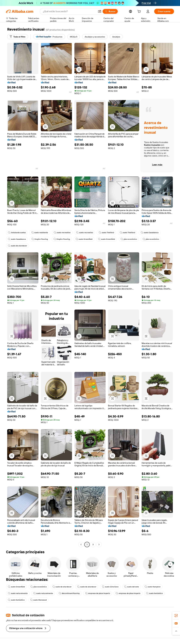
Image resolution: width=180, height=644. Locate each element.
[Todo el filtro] (18, 37)
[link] (176, 616)
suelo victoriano (110, 587)
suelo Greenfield (84, 239)
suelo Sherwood (38, 600)
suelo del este (132, 587)
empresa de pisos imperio (98, 593)
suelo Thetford (106, 233)
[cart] (140, 12)
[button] (100, 11)
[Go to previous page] (81, 545)
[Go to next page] (99, 545)
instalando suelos (17, 233)
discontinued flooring (69, 593)
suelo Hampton (153, 587)
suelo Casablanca (150, 233)
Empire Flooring (40, 239)
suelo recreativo (62, 233)
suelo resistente (40, 233)
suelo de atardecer (17, 246)
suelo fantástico (154, 593)
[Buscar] (110, 11)
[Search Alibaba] (69, 11)
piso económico (129, 239)
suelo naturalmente (18, 593)
